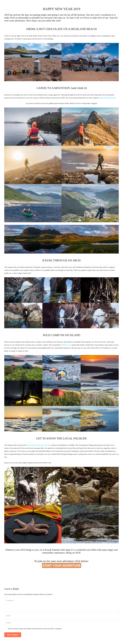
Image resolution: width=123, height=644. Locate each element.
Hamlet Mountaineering (107, 98)
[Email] (61, 623)
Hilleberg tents (66, 345)
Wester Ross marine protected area (39, 445)
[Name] (61, 616)
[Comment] (61, 604)
